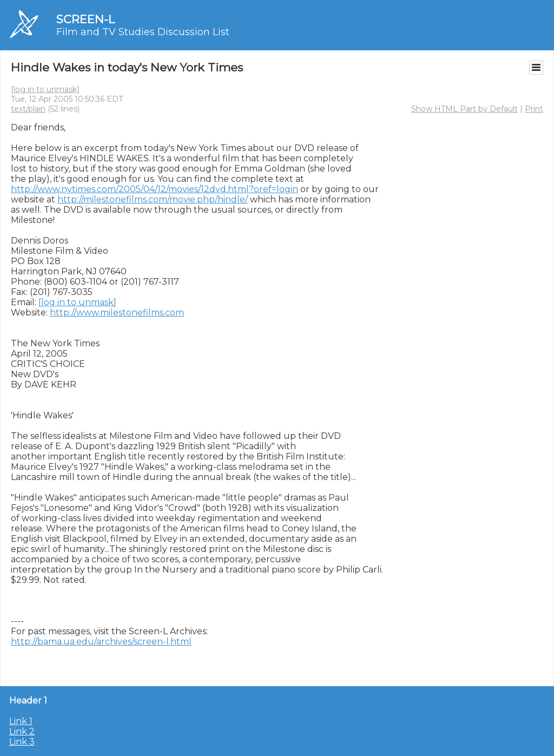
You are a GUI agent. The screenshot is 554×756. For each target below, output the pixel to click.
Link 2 (22, 731)
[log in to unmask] (45, 89)
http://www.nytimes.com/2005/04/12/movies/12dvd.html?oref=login (154, 189)
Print (534, 109)
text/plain (28, 109)
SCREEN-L (85, 19)
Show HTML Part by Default (464, 109)
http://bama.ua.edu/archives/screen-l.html (101, 642)
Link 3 (22, 742)
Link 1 (21, 721)
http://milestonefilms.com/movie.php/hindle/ (153, 199)
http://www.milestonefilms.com (117, 313)
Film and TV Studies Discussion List (143, 32)
